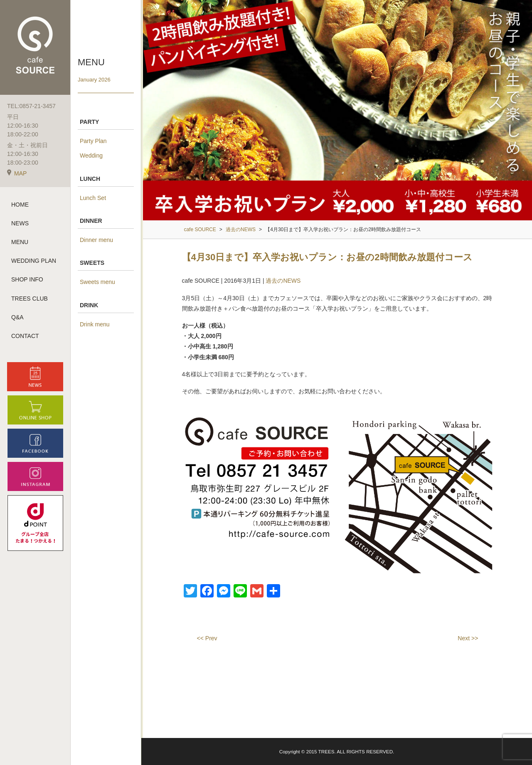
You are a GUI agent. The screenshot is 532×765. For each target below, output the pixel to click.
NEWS (20, 224)
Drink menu (95, 324)
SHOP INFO (27, 280)
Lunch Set (93, 198)
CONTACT (25, 336)
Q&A (17, 318)
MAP (17, 174)
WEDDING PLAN (34, 262)
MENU (20, 242)
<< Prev (207, 638)
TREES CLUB (30, 299)
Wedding (91, 155)
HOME (20, 205)
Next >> (468, 638)
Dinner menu (96, 240)
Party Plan (93, 141)
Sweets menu (97, 282)
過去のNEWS (283, 281)
